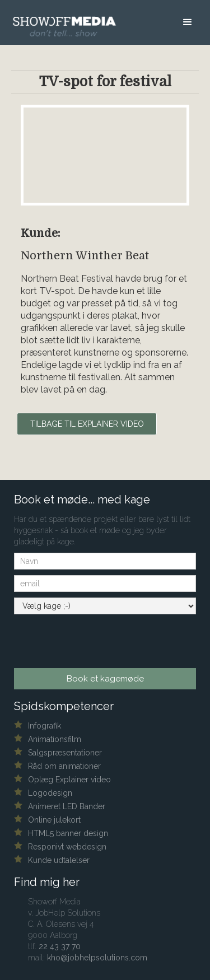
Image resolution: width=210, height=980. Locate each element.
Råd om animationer (64, 766)
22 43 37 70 (60, 946)
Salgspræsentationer (65, 753)
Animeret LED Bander (67, 806)
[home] (60, 19)
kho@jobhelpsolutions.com (97, 958)
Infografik (45, 726)
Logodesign (50, 793)
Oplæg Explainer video (69, 780)
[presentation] (82, 637)
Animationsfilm (55, 739)
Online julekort (54, 820)
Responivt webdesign (67, 847)
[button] (188, 25)
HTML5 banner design (68, 833)
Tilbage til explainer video (87, 424)
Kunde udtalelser (59, 860)
